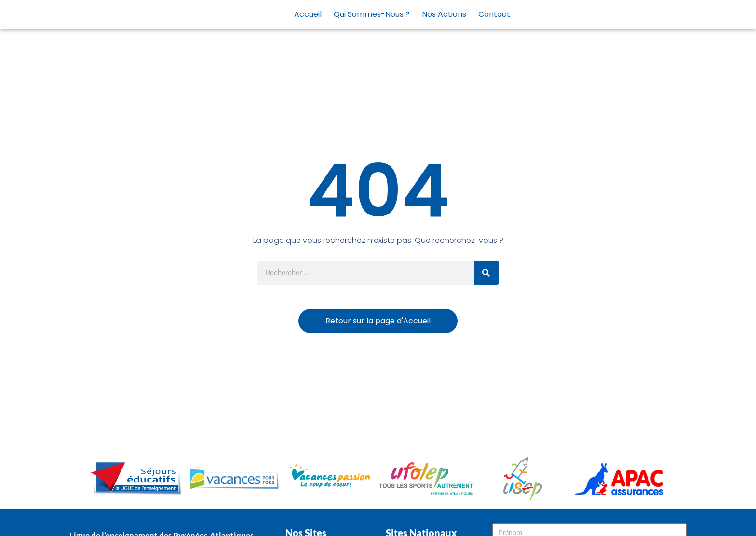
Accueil (308, 14)
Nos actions (444, 14)
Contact (494, 14)
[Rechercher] (486, 273)
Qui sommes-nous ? (372, 14)
